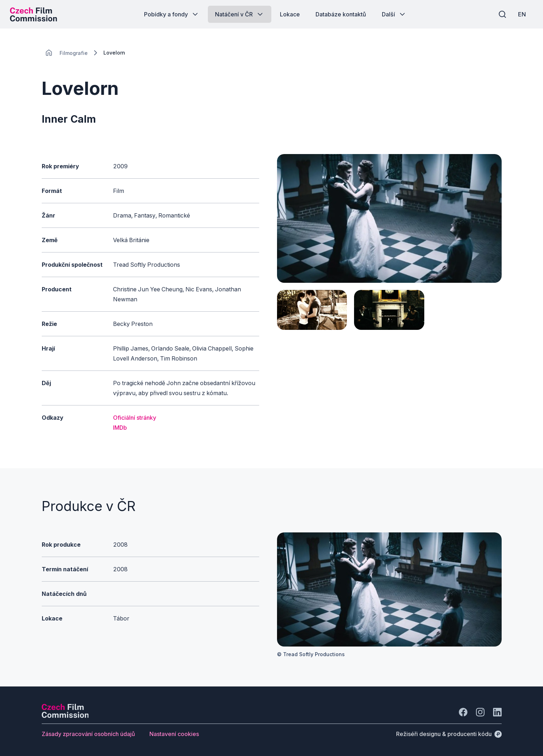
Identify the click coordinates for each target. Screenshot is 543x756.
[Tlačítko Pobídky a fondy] (172, 14)
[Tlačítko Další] (394, 14)
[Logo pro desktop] (34, 14)
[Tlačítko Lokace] (290, 14)
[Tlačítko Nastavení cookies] (174, 734)
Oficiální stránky (135, 418)
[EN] (521, 14)
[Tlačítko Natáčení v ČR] (240, 14)
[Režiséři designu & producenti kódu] (449, 734)
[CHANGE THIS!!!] (49, 53)
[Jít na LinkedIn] (497, 712)
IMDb (120, 428)
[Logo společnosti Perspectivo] (65, 716)
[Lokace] (74, 53)
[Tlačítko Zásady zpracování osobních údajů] (88, 734)
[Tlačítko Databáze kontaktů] (341, 14)
